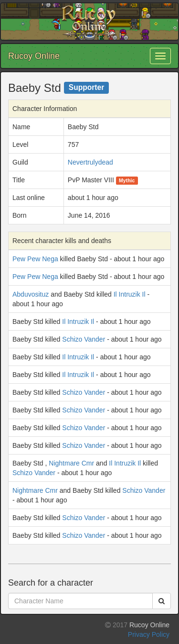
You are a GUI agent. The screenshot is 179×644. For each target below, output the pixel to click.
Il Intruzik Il (130, 294)
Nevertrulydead (90, 162)
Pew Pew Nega (35, 259)
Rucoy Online (34, 56)
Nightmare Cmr (71, 463)
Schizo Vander (84, 339)
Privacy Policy (149, 634)
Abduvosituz (31, 294)
